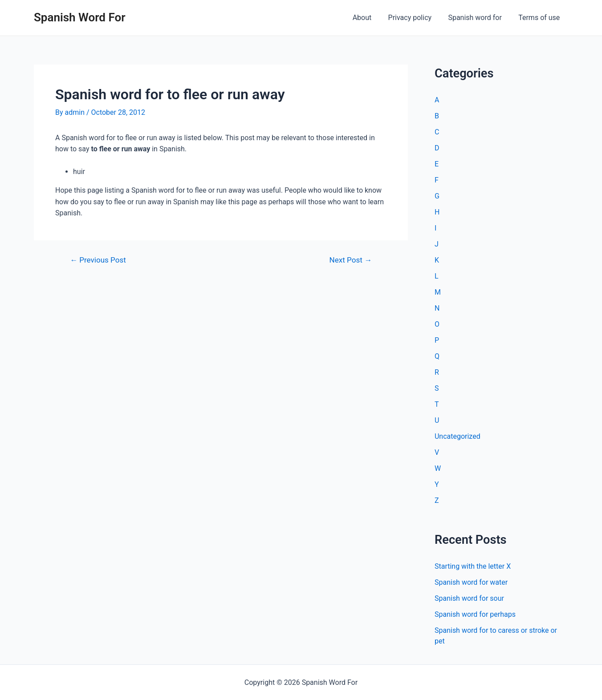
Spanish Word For (80, 17)
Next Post (351, 260)
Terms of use (540, 18)
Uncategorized (458, 436)
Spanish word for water (471, 582)
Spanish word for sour (469, 598)
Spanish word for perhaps (475, 614)
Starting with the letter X (473, 566)
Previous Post (98, 260)
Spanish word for (478, 18)
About (370, 18)
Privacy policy (416, 18)
